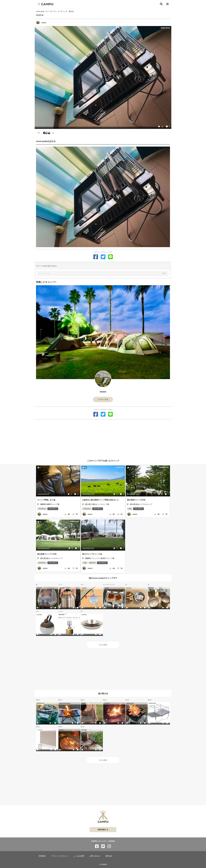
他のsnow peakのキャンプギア (103, 578)
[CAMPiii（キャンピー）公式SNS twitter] (103, 846)
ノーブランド (107, 703)
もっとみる (103, 645)
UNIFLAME (84, 730)
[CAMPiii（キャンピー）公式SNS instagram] (109, 846)
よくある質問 (79, 856)
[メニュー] (167, 4)
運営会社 (109, 856)
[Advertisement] (103, 438)
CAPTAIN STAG (40, 703)
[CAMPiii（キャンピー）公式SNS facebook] (97, 846)
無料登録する (103, 830)
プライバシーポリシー (60, 856)
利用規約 (42, 856)
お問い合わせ (95, 856)
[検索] (161, 4)
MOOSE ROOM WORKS (65, 703)
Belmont (83, 703)
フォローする (103, 399)
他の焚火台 (103, 693)
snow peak (39, 588)
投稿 (164, 273)
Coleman (61, 730)
